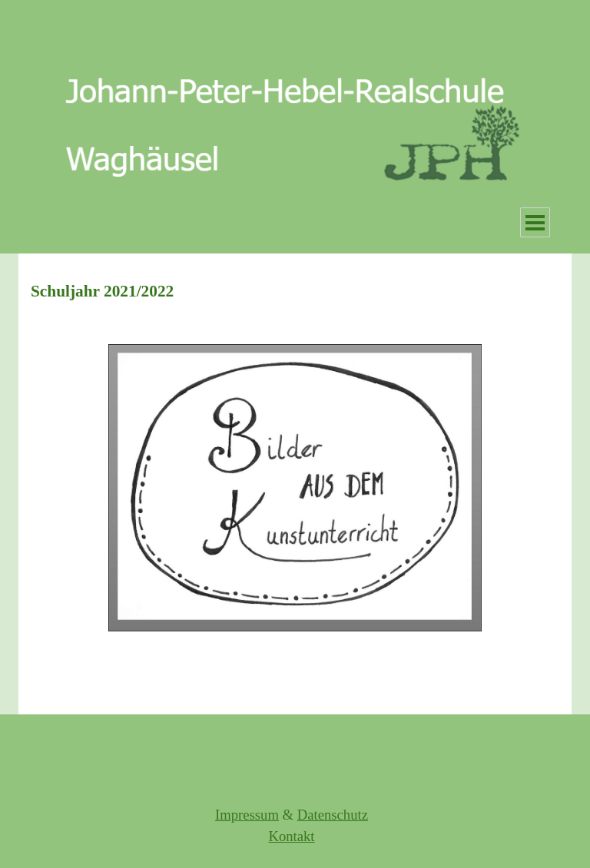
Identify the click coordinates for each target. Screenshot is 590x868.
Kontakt (291, 836)
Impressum (247, 815)
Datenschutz (333, 815)
